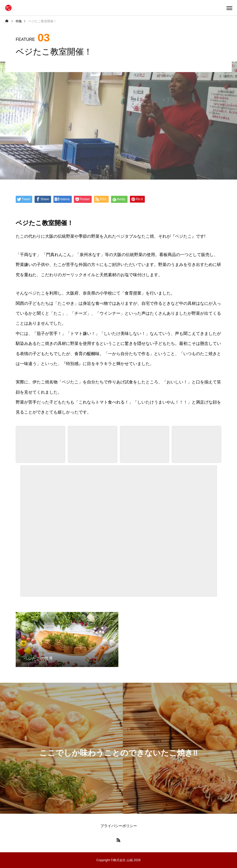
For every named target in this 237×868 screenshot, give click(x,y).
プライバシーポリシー (119, 826)
